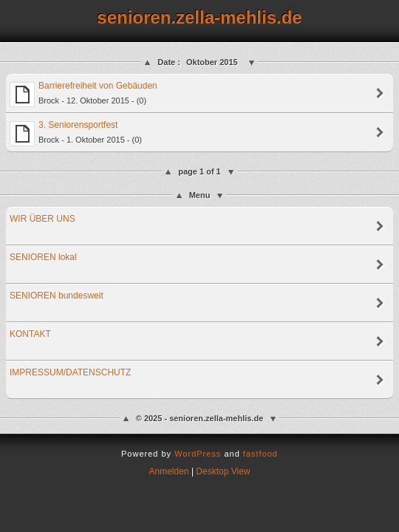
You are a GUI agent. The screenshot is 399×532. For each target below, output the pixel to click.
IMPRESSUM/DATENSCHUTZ (70, 372)
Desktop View (223, 471)
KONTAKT (30, 334)
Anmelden (169, 471)
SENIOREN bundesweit (57, 296)
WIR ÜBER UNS (42, 219)
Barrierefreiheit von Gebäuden (83, 94)
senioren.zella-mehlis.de (199, 17)
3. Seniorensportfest (76, 133)
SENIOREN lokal (43, 257)
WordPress (198, 454)
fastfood (260, 454)
